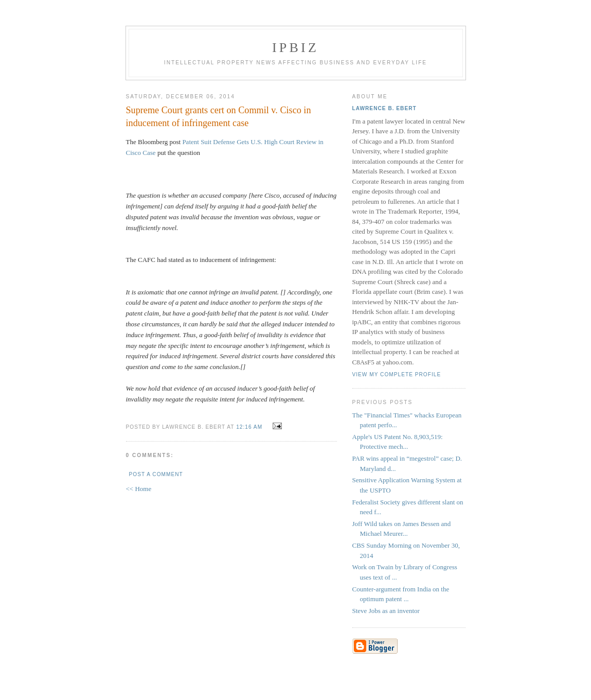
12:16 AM (249, 427)
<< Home (139, 489)
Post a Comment (156, 474)
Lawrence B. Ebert (384, 108)
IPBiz (295, 48)
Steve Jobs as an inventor (386, 611)
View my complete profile (397, 374)
